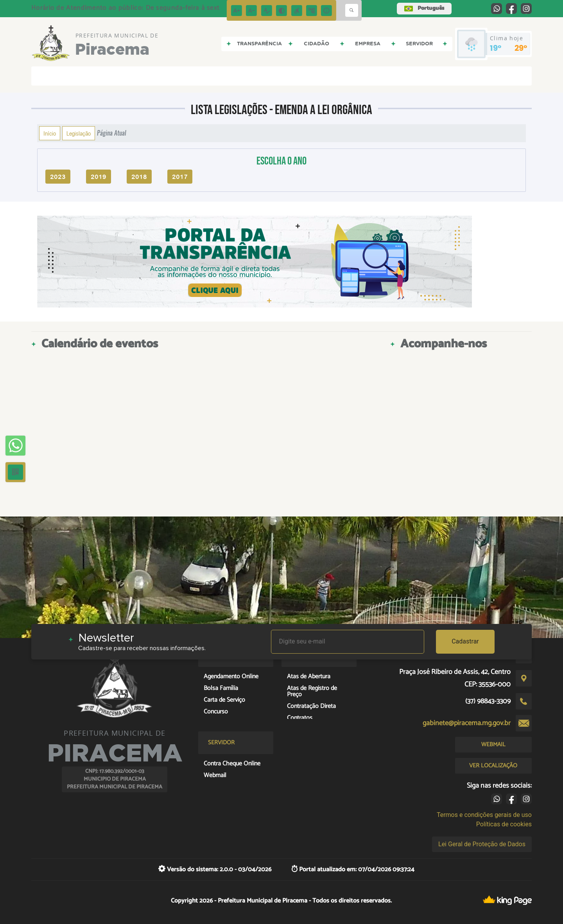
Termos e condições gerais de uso (484, 815)
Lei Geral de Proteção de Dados (482, 844)
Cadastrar (465, 641)
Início (50, 133)
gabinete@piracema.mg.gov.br (467, 723)
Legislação (79, 133)
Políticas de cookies (504, 824)
